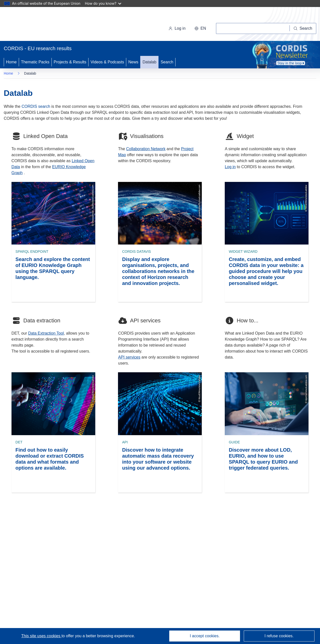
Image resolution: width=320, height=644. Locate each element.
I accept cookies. (205, 636)
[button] (200, 28)
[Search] (303, 28)
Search (167, 62)
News (133, 62)
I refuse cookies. (279, 636)
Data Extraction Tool (46, 333)
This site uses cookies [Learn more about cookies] (41, 636)
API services (129, 357)
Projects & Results (70, 62)
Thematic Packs (35, 62)
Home (11, 62)
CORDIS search (36, 106)
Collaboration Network (146, 149)
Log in (177, 28)
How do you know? (103, 3)
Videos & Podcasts (107, 62)
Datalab (149, 62)
